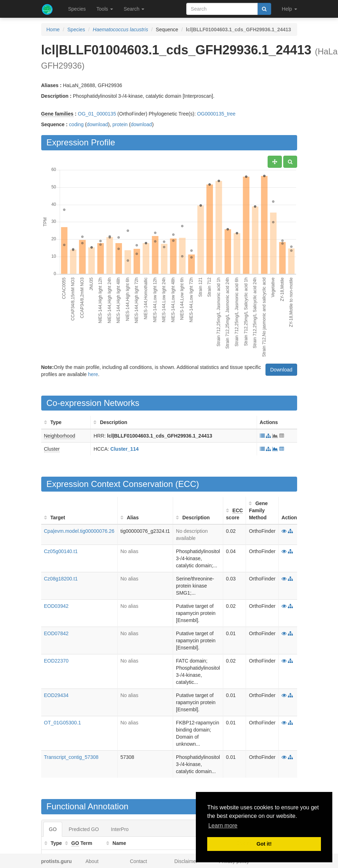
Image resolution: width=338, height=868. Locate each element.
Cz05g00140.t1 (61, 551)
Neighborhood (60, 436)
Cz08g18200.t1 (61, 579)
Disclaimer (186, 861)
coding (76, 124)
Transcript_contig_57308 (71, 757)
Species (77, 9)
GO (53, 829)
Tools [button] (105, 9)
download (97, 124)
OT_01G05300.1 (63, 723)
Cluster (52, 449)
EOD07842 (56, 633)
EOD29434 (56, 695)
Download (281, 370)
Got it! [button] (264, 844)
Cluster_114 (125, 449)
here (93, 374)
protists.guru (57, 861)
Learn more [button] (223, 826)
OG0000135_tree (216, 114)
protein (120, 124)
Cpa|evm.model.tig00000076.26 (79, 531)
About (92, 861)
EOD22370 (56, 661)
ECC (187, 484)
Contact (139, 861)
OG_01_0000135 (97, 114)
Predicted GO (84, 829)
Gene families (57, 114)
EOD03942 (56, 606)
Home (53, 30)
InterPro (120, 829)
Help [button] (289, 9)
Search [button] (134, 9)
